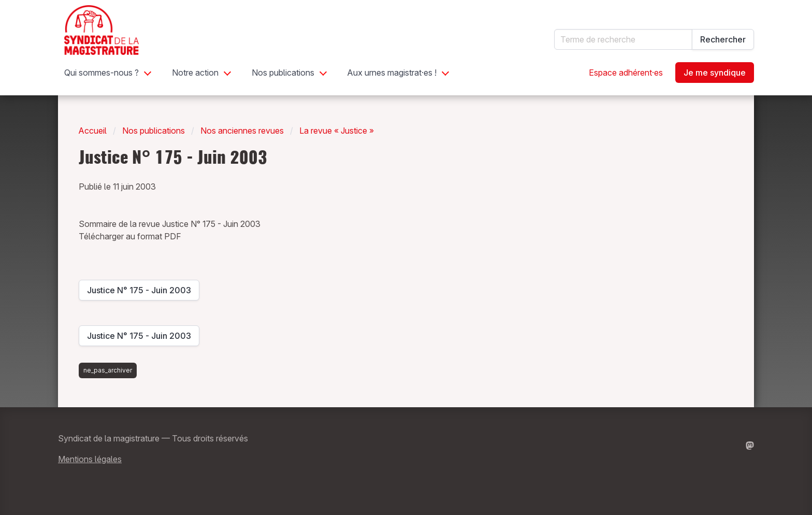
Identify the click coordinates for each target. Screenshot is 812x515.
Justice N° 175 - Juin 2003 (139, 293)
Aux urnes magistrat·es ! (392, 73)
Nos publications (283, 73)
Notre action (195, 73)
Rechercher (723, 39)
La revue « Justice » (337, 131)
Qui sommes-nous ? (102, 73)
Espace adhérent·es (626, 73)
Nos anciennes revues (242, 131)
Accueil (93, 131)
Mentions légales (90, 459)
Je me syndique (715, 73)
